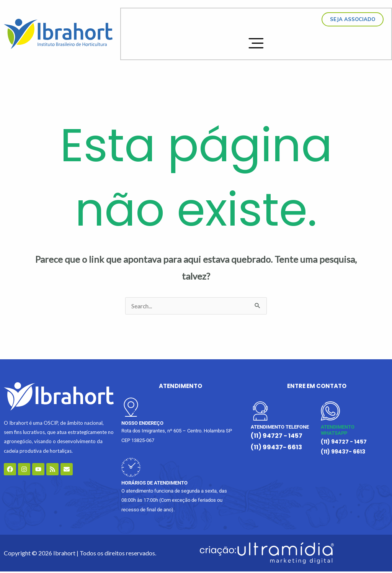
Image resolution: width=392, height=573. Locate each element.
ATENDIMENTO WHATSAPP (338, 432)
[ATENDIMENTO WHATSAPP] (330, 413)
